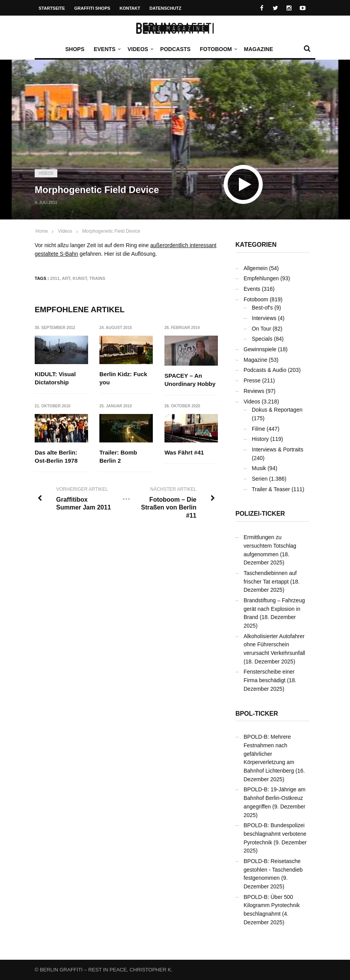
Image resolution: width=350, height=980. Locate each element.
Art (66, 278)
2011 (55, 278)
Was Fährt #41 (184, 453)
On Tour (262, 329)
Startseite (52, 8)
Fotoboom (218, 49)
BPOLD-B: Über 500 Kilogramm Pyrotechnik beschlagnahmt (272, 905)
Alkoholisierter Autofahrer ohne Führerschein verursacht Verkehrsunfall (274, 645)
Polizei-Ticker (260, 514)
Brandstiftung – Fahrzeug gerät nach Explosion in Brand (274, 609)
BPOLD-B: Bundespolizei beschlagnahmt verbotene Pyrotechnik (275, 834)
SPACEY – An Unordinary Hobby (190, 380)
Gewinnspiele (260, 349)
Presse (252, 380)
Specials (262, 339)
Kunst (80, 278)
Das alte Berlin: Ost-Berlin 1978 (56, 457)
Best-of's (262, 308)
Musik (259, 468)
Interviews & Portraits (278, 449)
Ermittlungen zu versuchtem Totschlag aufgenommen (270, 546)
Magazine (259, 49)
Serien (260, 479)
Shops (75, 49)
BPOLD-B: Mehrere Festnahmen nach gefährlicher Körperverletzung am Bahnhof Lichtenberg (269, 754)
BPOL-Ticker (257, 714)
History (260, 439)
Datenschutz (166, 8)
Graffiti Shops (92, 8)
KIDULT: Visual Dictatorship (55, 378)
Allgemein (255, 268)
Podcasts (175, 49)
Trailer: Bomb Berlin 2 (119, 457)
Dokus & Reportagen (277, 410)
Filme (258, 429)
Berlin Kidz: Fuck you (124, 378)
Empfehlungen (261, 278)
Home (42, 231)
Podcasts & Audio (265, 370)
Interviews (264, 318)
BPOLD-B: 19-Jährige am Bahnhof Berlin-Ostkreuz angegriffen (275, 798)
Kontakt (130, 8)
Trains (97, 278)
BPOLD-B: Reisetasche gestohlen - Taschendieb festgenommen (273, 869)
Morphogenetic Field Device (111, 231)
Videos (140, 49)
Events (106, 49)
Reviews (254, 391)
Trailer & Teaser (271, 489)
